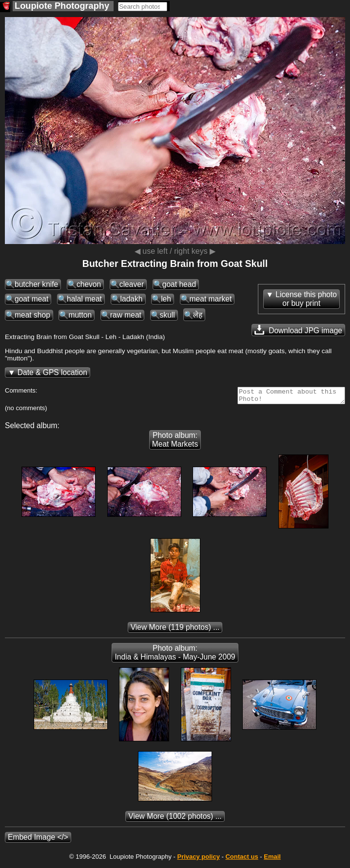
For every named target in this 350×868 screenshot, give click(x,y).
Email (272, 859)
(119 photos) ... (175, 630)
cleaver (132, 284)
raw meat (126, 315)
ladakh (132, 299)
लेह (198, 315)
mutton (80, 315)
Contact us (242, 859)
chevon (89, 284)
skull (167, 315)
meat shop (32, 315)
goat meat (31, 299)
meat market (211, 299)
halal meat (84, 299)
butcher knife (36, 284)
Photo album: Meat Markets (175, 443)
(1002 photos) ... (175, 819)
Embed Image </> (38, 840)
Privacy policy (198, 859)
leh (166, 299)
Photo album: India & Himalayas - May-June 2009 (175, 655)
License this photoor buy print (306, 299)
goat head (179, 284)
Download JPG (298, 330)
